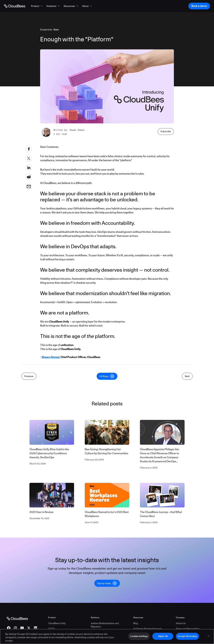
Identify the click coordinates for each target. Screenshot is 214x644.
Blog (136, 623)
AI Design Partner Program (147, 629)
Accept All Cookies (187, 637)
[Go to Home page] (15, 6)
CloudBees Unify (57, 623)
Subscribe (166, 131)
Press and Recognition (188, 629)
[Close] (209, 637)
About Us (181, 623)
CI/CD (51, 629)
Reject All (163, 637)
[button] (37, 6)
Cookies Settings (139, 637)
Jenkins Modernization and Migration (105, 625)
